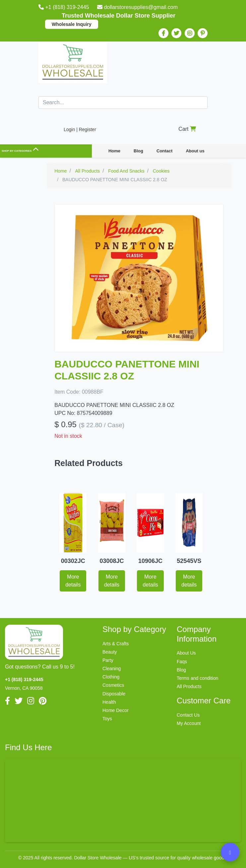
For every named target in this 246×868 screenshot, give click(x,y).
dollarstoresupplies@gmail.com (137, 7)
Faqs (182, 662)
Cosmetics (113, 685)
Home (114, 151)
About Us (186, 653)
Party (108, 660)
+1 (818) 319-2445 (64, 7)
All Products (189, 686)
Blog (138, 151)
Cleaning (112, 669)
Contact (164, 151)
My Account (189, 723)
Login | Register (80, 129)
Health (109, 702)
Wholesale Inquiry (72, 24)
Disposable (114, 694)
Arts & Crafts (116, 644)
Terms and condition (197, 678)
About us (195, 151)
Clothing (111, 677)
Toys (107, 719)
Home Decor (116, 710)
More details (73, 581)
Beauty (110, 652)
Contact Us (188, 715)
